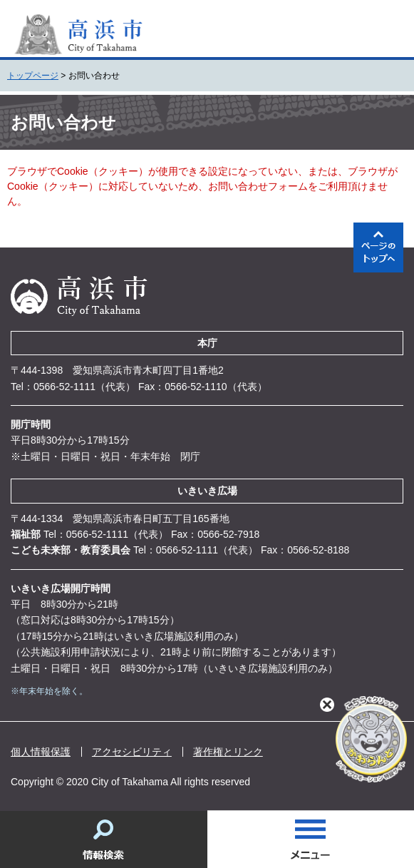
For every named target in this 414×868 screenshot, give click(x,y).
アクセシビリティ (132, 752)
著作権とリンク (228, 752)
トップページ (33, 76)
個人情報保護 (41, 752)
